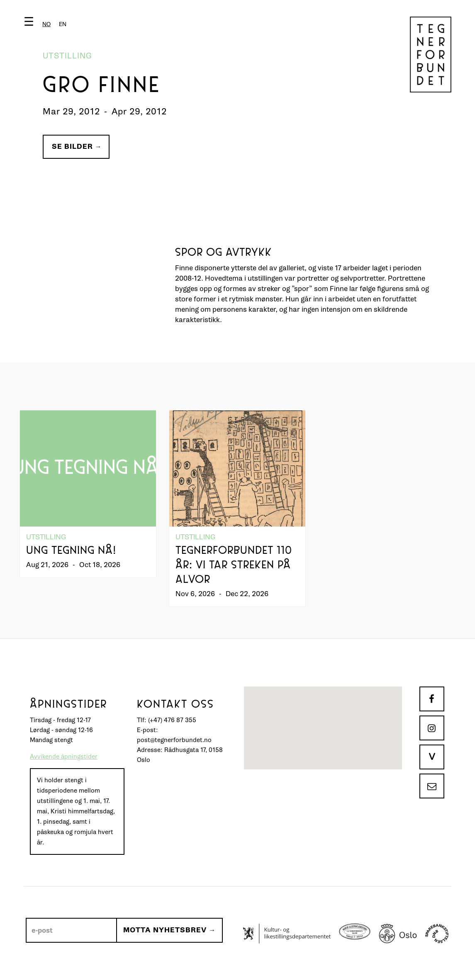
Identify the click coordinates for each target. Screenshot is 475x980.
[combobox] (46, 24)
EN (63, 24)
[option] (63, 24)
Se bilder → (77, 147)
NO (46, 24)
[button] (47, 23)
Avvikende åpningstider (64, 757)
